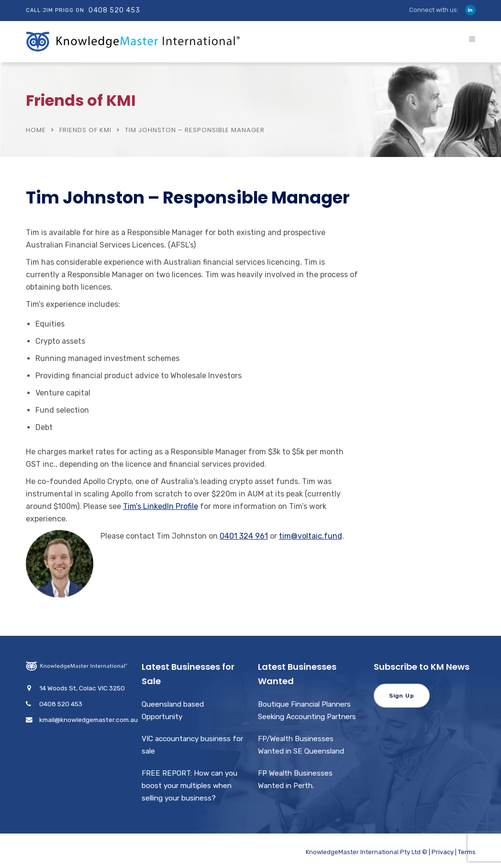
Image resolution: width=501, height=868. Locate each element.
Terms (467, 852)
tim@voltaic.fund (311, 536)
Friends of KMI (85, 130)
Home (36, 130)
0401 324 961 (244, 536)
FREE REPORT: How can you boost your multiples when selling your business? (189, 786)
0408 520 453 (114, 10)
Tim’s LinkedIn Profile (161, 506)
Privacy (443, 852)
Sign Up (402, 696)
